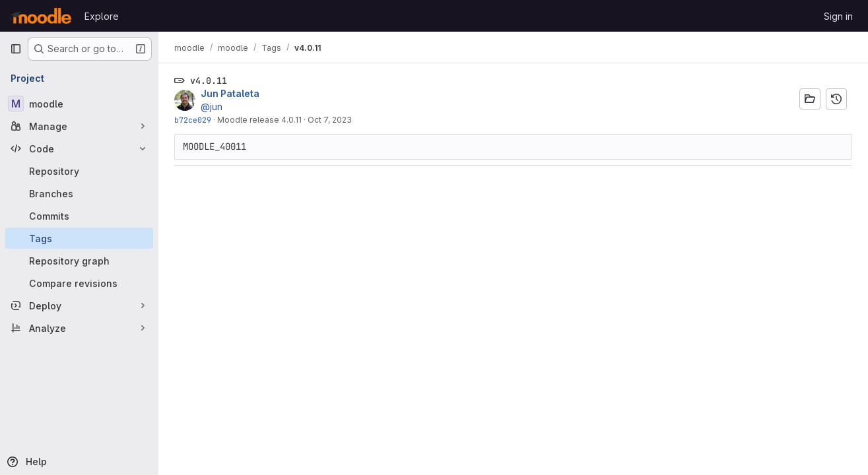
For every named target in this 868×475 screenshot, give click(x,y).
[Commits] (79, 216)
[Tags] (79, 238)
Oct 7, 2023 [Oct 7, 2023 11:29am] (330, 120)
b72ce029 (193, 120)
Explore (102, 16)
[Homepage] (41, 16)
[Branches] (79, 193)
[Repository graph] (79, 261)
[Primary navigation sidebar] (16, 49)
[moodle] (79, 104)
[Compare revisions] (79, 283)
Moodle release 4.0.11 (259, 120)
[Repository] (79, 171)
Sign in (838, 16)
